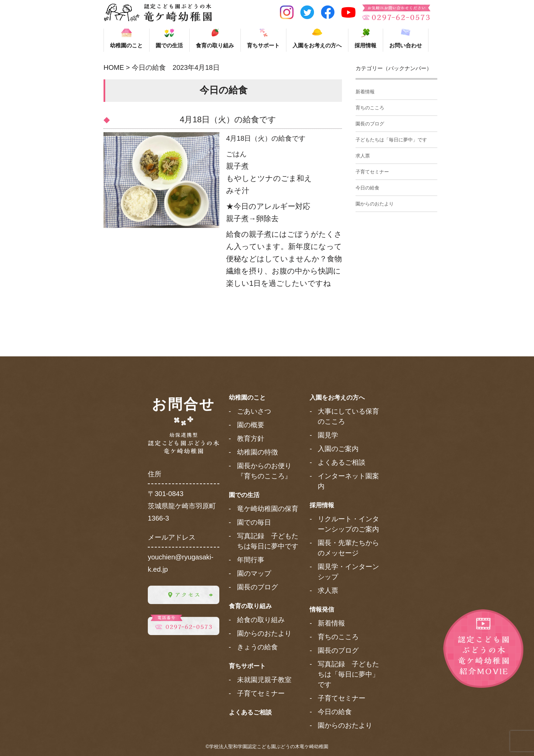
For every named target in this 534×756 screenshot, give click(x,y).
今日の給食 (367, 188)
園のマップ (254, 573)
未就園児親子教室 (264, 680)
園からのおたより (375, 204)
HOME (114, 67)
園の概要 (251, 425)
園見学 (328, 435)
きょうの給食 (257, 647)
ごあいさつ (254, 411)
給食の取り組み (261, 620)
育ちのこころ (370, 108)
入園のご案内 (338, 449)
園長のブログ (370, 124)
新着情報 (365, 92)
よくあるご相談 (250, 712)
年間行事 (251, 560)
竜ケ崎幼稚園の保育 (268, 509)
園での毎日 (254, 522)
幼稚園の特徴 (257, 452)
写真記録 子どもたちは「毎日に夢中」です (348, 674)
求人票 (363, 156)
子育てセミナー (372, 172)
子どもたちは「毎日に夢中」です (391, 140)
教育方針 (251, 438)
